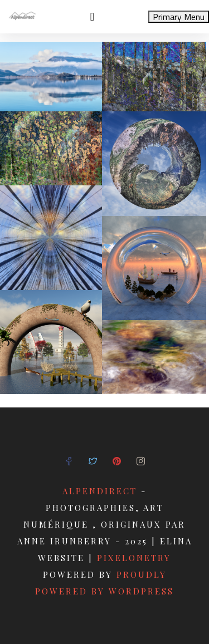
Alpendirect (100, 491)
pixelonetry (134, 558)
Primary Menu (179, 17)
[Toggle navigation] (92, 17)
